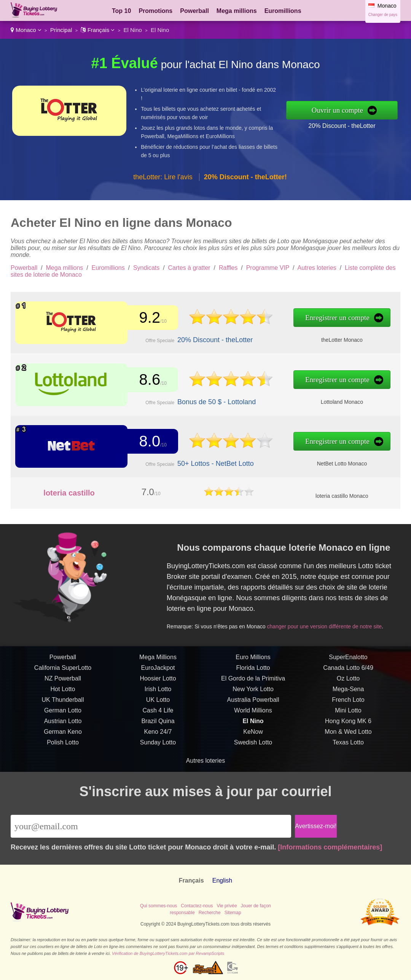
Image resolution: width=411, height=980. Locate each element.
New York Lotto (253, 711)
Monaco (26, 30)
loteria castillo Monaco (342, 496)
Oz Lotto (348, 701)
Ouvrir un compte (337, 110)
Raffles (228, 268)
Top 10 (121, 11)
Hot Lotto (63, 711)
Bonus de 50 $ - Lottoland (191, 398)
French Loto (348, 722)
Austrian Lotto (63, 743)
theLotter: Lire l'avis (163, 177)
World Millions (253, 733)
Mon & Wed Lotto (348, 754)
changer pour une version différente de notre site (337, 617)
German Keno (63, 754)
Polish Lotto (63, 765)
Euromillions (283, 11)
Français (98, 30)
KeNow (253, 754)
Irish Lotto (158, 711)
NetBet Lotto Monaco (287, 459)
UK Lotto (158, 722)
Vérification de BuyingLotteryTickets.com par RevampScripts (168, 953)
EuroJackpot (158, 690)
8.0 (140, 442)
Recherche (210, 913)
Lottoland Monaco (287, 398)
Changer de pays (383, 15)
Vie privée (227, 906)
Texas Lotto (348, 765)
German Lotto (63, 733)
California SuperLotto (63, 690)
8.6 (140, 381)
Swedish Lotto (253, 765)
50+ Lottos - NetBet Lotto (190, 460)
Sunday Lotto (158, 765)
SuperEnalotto (348, 680)
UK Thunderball (63, 722)
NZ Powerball (63, 701)
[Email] (151, 826)
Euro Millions (253, 680)
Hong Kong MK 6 (348, 743)
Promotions (155, 11)
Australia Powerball (253, 722)
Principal (61, 30)
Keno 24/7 (158, 754)
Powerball (194, 11)
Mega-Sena (348, 711)
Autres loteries (317, 268)
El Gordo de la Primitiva (253, 701)
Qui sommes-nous (159, 906)
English (222, 880)
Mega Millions (158, 680)
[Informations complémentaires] (330, 847)
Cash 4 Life (158, 733)
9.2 (140, 319)
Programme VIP (268, 268)
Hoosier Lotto (158, 701)
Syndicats (146, 268)
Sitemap (233, 913)
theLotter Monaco (287, 336)
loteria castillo (69, 493)
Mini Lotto (348, 733)
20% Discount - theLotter (342, 126)
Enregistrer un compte (284, 319)
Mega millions (237, 11)
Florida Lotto (253, 690)
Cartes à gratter (189, 268)
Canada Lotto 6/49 (348, 690)
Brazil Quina (158, 743)
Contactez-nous (197, 906)
